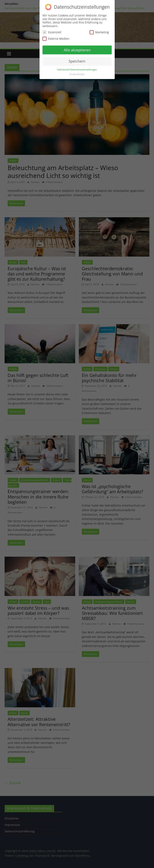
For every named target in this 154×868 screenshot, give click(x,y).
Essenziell (52, 32)
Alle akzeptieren (77, 50)
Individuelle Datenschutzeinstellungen (77, 70)
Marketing (99, 32)
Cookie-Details (77, 74)
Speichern (77, 61)
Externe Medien (56, 39)
